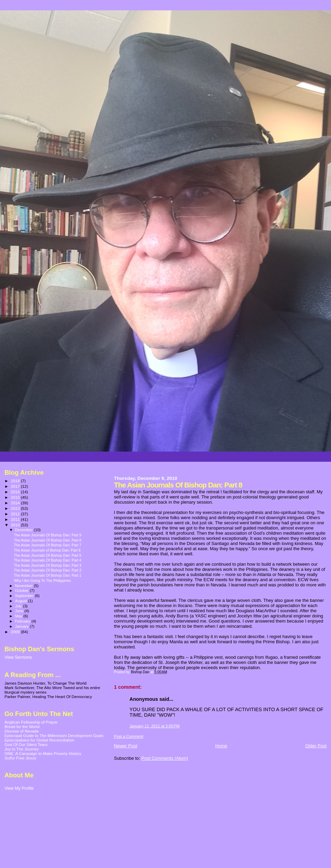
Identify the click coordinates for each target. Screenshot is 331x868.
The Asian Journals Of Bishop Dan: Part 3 (48, 565)
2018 (16, 481)
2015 (16, 497)
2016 (16, 492)
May (19, 616)
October (23, 591)
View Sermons (18, 657)
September (25, 596)
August (22, 601)
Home (221, 746)
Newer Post (126, 746)
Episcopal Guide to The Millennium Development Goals (54, 735)
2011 (16, 519)
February (23, 621)
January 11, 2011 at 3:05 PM (155, 726)
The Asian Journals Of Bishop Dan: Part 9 (48, 535)
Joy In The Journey (22, 749)
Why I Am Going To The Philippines (42, 581)
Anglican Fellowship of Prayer (31, 722)
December (24, 530)
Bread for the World (22, 726)
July (19, 606)
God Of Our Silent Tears (26, 744)
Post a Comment (129, 736)
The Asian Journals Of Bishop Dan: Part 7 (48, 545)
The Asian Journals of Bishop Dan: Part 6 (47, 550)
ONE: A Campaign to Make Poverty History (43, 753)
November (24, 586)
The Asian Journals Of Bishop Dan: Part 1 (48, 575)
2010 (16, 525)
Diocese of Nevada (22, 731)
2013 (16, 508)
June (20, 611)
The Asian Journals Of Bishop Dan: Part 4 (48, 560)
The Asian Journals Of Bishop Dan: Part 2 (48, 570)
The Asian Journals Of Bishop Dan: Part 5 (48, 555)
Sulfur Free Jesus (20, 758)
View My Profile (19, 788)
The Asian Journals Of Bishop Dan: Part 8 (48, 540)
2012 (16, 514)
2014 (16, 503)
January (23, 626)
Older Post (316, 746)
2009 (16, 632)
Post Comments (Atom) (165, 758)
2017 (16, 486)
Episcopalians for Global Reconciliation (39, 740)
